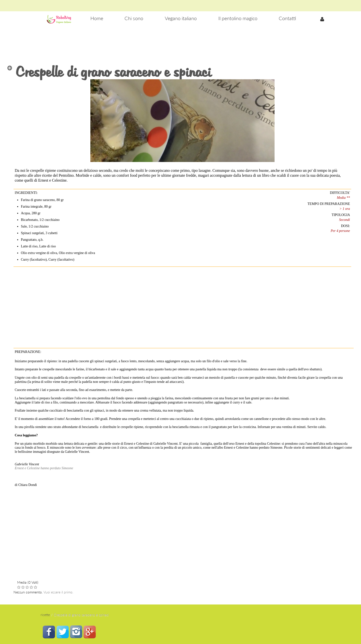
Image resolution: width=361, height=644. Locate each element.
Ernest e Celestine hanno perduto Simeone (44, 468)
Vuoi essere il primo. (58, 592)
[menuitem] (97, 19)
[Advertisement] (180, 42)
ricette (45, 615)
